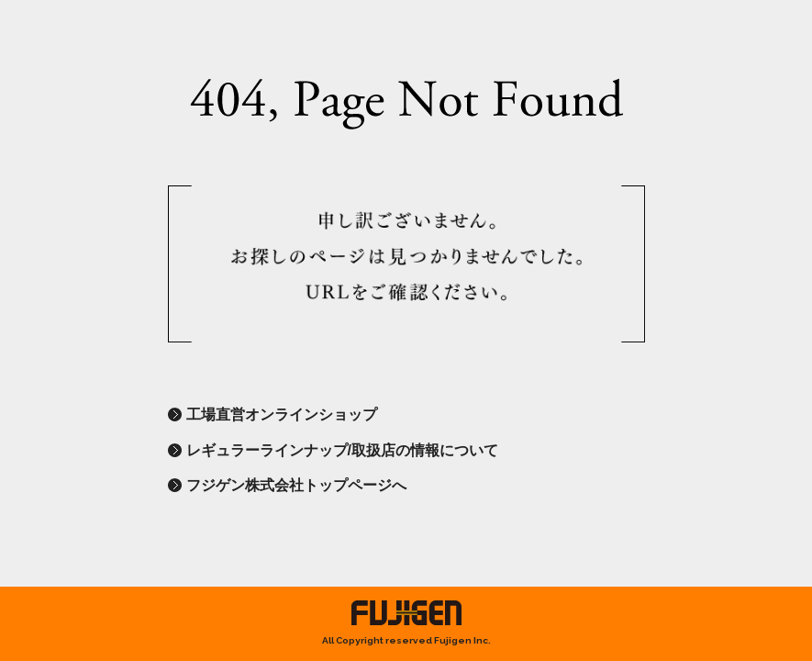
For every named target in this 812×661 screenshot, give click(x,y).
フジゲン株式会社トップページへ (296, 485)
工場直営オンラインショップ (282, 415)
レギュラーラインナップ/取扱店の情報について (342, 450)
